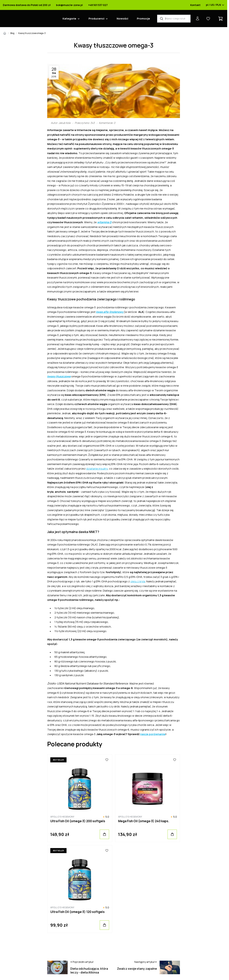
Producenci (96, 19)
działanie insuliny (97, 469)
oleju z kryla (138, 581)
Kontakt (195, 5)
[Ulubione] (107, 760)
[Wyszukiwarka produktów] (174, 19)
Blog (12, 33)
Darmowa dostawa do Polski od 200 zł (27, 5)
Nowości (122, 19)
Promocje (143, 19)
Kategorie (69, 19)
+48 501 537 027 (98, 5)
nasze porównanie (153, 734)
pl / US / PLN (215, 5)
